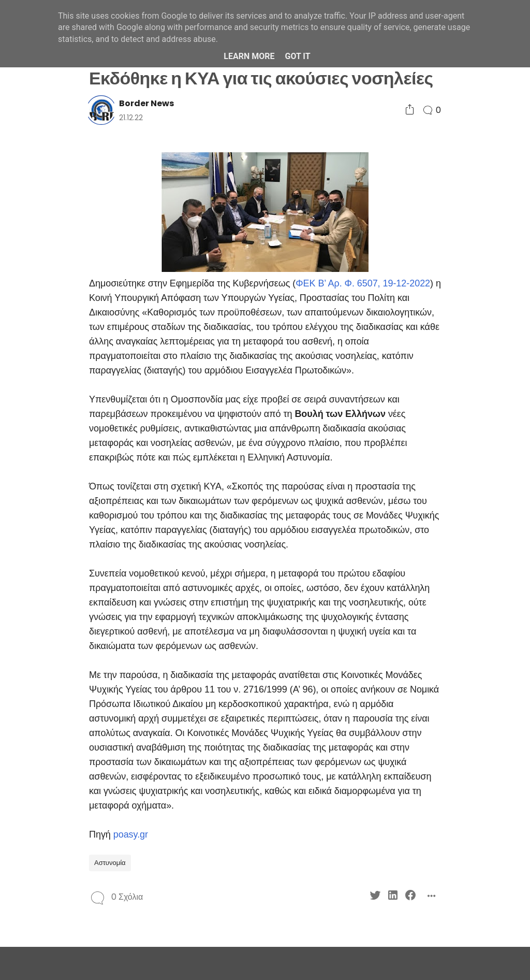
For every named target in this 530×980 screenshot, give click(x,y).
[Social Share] (410, 110)
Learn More (249, 56)
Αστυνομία (110, 863)
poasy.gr (131, 834)
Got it (297, 56)
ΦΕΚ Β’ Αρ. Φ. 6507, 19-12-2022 (363, 283)
